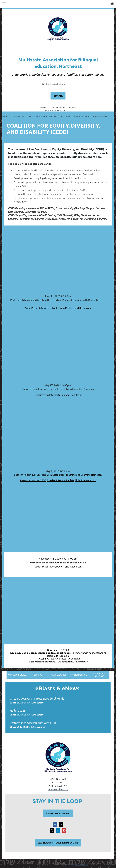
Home (6, 116)
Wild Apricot (81, 864)
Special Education (58, 675)
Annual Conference (17, 675)
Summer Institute (79, 675)
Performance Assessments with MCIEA (34, 723)
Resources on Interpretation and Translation (58, 395)
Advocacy (19, 116)
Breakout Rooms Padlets (61, 480)
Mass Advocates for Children (64, 658)
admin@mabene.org (58, 789)
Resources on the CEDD (33, 480)
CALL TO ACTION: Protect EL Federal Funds (37, 698)
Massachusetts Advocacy (43, 116)
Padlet (60, 566)
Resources (76, 566)
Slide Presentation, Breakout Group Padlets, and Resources (58, 308)
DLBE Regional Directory (99, 675)
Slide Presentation (85, 480)
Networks (37, 675)
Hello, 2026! (17, 710)
